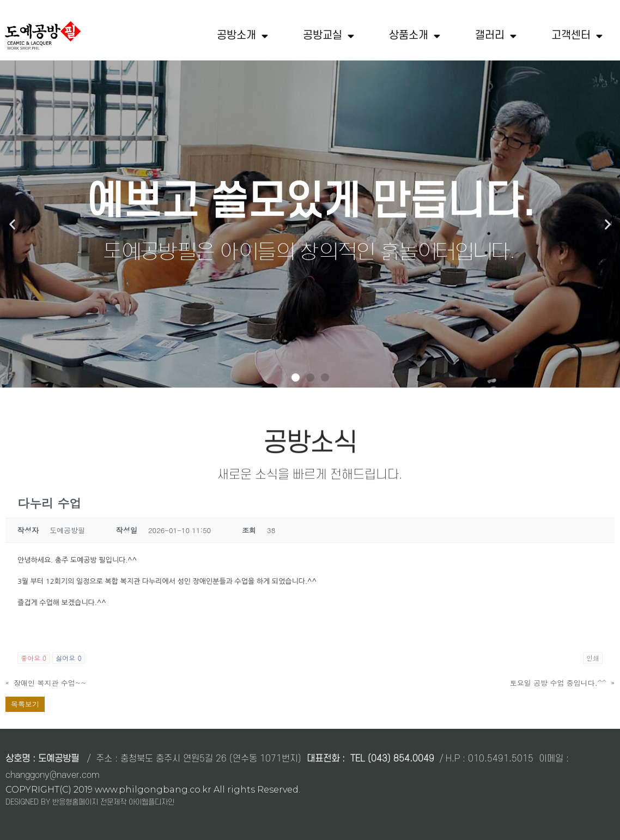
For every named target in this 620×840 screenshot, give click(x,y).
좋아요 (34, 658)
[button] (296, 377)
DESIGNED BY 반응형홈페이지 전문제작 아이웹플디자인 (90, 802)
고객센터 (577, 36)
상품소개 (415, 36)
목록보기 (25, 704)
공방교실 (329, 36)
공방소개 (242, 36)
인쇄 (593, 658)
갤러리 (496, 36)
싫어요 (68, 658)
